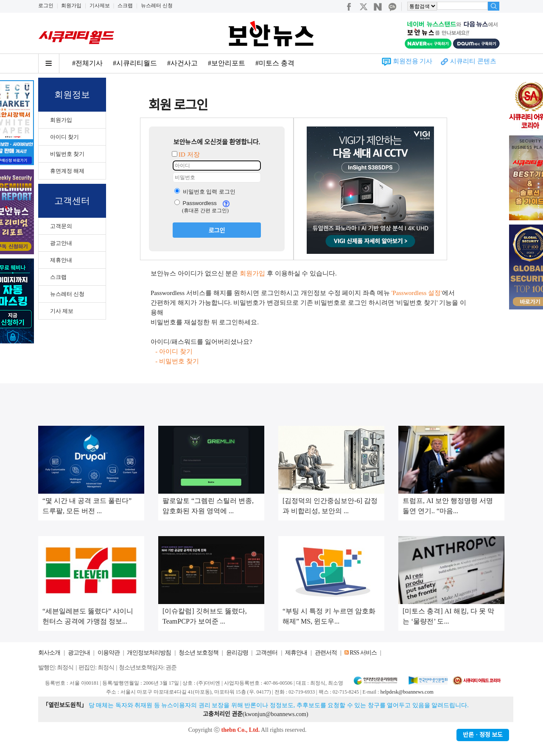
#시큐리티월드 (135, 63)
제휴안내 (61, 260)
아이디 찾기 (64, 137)
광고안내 (61, 243)
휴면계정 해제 (67, 171)
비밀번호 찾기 (67, 154)
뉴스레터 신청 (157, 6)
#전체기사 (87, 63)
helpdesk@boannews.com (407, 692)
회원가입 (71, 6)
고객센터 (266, 653)
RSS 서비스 (363, 653)
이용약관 (109, 653)
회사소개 (49, 653)
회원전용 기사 (413, 61)
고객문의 (61, 226)
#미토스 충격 (275, 63)
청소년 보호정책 (199, 653)
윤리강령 (237, 653)
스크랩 (125, 6)
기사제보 (100, 6)
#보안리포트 (227, 63)
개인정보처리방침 (149, 653)
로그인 (46, 6)
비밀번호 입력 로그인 (205, 192)
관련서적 (326, 653)
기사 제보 (62, 311)
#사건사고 (182, 63)
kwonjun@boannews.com (275, 714)
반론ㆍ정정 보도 (483, 735)
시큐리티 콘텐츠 (473, 61)
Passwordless (196, 203)
